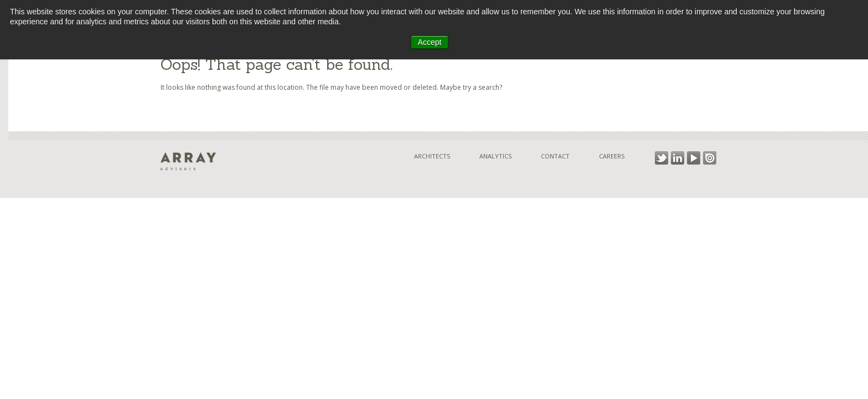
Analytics (495, 156)
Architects (432, 156)
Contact (555, 156)
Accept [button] (430, 42)
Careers (612, 156)
